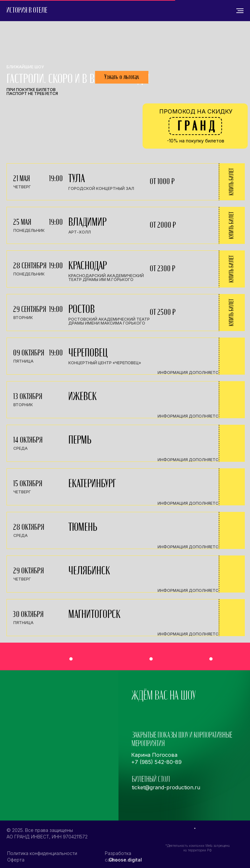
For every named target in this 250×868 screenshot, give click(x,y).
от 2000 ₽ (163, 225)
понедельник (29, 230)
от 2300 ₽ (162, 269)
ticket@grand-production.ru (166, 787)
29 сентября (30, 309)
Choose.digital (125, 860)
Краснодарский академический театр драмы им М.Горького (106, 278)
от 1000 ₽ (162, 182)
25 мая (22, 222)
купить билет (232, 182)
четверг (22, 187)
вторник (23, 318)
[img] (179, 657)
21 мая (21, 179)
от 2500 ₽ (163, 312)
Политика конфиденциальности (42, 853)
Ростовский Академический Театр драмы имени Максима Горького (109, 321)
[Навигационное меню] (240, 11)
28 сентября (30, 266)
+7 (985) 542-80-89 (156, 762)
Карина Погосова (154, 755)
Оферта (16, 860)
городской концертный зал (101, 188)
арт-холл (80, 232)
